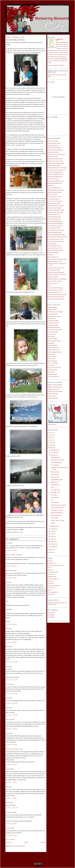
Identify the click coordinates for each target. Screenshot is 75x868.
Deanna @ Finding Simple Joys (56, 174)
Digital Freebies (52, 318)
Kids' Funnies (51, 572)
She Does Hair (51, 359)
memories (50, 574)
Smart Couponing (52, 361)
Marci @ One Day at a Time (55, 248)
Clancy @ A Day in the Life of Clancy (57, 168)
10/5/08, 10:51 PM (12, 703)
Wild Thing (54, 495)
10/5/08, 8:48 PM (11, 624)
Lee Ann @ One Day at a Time (56, 239)
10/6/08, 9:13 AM (11, 745)
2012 (50, 437)
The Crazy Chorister (53, 363)
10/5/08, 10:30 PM (12, 694)
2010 (50, 443)
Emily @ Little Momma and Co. (56, 181)
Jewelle (8, 733)
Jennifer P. (8, 828)
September (54, 526)
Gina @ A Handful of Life (54, 188)
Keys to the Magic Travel (12, 555)
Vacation (50, 594)
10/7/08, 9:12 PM (11, 835)
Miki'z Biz (50, 255)
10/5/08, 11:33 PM (12, 715)
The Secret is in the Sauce (54, 368)
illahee (8, 708)
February (53, 544)
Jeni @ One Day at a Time (54, 197)
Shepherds (20, 217)
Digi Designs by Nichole (54, 316)
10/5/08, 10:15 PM (12, 662)
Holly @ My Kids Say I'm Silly (56, 190)
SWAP (52, 487)
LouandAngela (10, 812)
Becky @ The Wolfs (53, 156)
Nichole (8, 803)
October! (53, 523)
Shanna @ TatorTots (53, 277)
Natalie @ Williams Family (55, 261)
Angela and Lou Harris (54, 152)
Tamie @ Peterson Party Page (55, 288)
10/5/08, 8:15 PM (11, 550)
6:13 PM (21, 532)
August (53, 529)
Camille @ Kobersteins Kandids (56, 163)
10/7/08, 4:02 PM (11, 824)
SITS (52, 500)
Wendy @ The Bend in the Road (56, 297)
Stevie (49, 286)
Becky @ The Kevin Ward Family (56, 154)
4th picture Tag (55, 497)
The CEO (8, 684)
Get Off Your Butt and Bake (55, 330)
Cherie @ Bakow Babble (54, 165)
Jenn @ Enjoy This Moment (55, 201)
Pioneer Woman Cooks (53, 350)
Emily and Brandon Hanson (55, 183)
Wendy (8, 543)
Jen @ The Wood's (52, 194)
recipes (49, 583)
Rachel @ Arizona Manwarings (56, 272)
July (52, 531)
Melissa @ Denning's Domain (55, 250)
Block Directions (55, 472)
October (53, 455)
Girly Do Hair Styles (53, 332)
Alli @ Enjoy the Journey (54, 143)
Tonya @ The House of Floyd (55, 290)
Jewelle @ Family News (54, 215)
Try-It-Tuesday (55, 465)
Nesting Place (51, 343)
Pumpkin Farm (55, 482)
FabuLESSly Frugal (53, 325)
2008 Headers (51, 615)
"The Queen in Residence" (13, 749)
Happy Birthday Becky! (57, 480)
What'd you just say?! (56, 515)
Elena (7, 787)
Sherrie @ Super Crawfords (55, 281)
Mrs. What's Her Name (57, 510)
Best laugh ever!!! (55, 492)
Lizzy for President (53, 339)
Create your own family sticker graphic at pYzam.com (38, 858)
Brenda (8, 646)
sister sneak (51, 588)
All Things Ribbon (52, 307)
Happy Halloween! (56, 457)
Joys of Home (51, 336)
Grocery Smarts (52, 334)
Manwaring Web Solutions (54, 341)
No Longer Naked (55, 490)
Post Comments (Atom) (19, 846)
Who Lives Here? (55, 477)
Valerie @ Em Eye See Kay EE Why (57, 295)
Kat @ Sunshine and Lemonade (56, 230)
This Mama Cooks (52, 370)
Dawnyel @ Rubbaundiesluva (55, 172)
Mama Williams (10, 570)
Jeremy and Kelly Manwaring (55, 212)
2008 (50, 448)
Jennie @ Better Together (54, 203)
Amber (8, 698)
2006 (50, 552)
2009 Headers (51, 617)
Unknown (8, 769)
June (52, 534)
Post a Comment (10, 840)
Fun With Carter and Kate (57, 460)
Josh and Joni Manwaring (54, 217)
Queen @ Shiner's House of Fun (56, 268)
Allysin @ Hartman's (53, 145)
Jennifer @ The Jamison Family (56, 210)
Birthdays (50, 563)
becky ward (9, 719)
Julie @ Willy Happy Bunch (55, 221)
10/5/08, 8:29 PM (11, 566)
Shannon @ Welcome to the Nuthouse (57, 279)
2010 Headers (51, 613)
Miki (7, 582)
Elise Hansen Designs (53, 321)
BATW (49, 561)
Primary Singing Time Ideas (55, 352)
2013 (50, 435)
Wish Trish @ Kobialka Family (56, 299)
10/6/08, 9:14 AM (11, 764)
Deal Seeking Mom (53, 314)
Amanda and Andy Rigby (54, 148)
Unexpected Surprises (56, 462)
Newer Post (9, 842)
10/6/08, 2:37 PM (11, 782)
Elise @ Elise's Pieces (53, 179)
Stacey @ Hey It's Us (53, 283)
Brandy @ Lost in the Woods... (56, 159)
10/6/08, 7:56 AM (11, 729)
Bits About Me (55, 474)
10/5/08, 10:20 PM (12, 680)
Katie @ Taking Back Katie (55, 232)
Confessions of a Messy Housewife (57, 170)
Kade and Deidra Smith (54, 228)
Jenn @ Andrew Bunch (54, 199)
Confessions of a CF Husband (55, 312)
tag (48, 590)
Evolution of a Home (53, 323)
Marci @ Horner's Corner (54, 246)
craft (49, 568)
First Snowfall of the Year (57, 508)
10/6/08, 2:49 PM (11, 798)
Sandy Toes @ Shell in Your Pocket (57, 274)
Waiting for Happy (52, 374)
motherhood (51, 576)
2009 (50, 445)
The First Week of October (15, 40)
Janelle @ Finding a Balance (55, 192)
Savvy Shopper (52, 354)
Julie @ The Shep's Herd (54, 219)
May (52, 536)
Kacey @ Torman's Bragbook (55, 223)
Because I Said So (52, 309)
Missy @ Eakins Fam (53, 257)
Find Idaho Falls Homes (54, 327)
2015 (50, 432)
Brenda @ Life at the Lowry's (55, 161)
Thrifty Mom (51, 372)
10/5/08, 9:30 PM (11, 642)
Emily (7, 666)
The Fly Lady (51, 365)
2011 (50, 440)
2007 (50, 550)
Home (26, 842)
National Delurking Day (57, 513)
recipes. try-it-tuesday (53, 585)
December (53, 450)
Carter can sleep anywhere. (55, 565)
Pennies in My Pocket (53, 347)
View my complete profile (56, 65)
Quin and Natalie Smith (54, 270)
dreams (50, 570)
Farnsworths (51, 186)
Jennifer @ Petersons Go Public (56, 206)
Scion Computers (52, 356)
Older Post (43, 842)
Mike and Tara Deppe (53, 253)
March (52, 541)
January (53, 547)
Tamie (7, 629)
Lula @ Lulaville (52, 244)
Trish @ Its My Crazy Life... (55, 292)
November (53, 452)
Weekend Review (55, 485)
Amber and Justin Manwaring (55, 150)
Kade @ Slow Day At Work (55, 226)
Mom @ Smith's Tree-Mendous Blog (57, 259)
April (52, 539)
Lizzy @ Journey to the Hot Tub (56, 241)
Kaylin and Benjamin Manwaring (56, 235)
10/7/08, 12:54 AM (12, 808)
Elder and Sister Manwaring (55, 177)
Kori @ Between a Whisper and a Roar (58, 237)
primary (50, 581)
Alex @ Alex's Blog (53, 141)
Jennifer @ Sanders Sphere (55, 208)
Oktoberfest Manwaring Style (58, 505)
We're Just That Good (53, 376)
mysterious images (52, 579)
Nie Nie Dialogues (52, 345)
